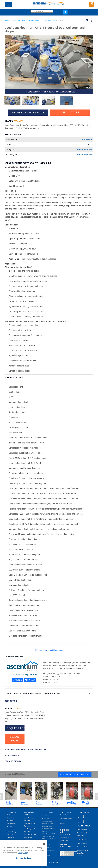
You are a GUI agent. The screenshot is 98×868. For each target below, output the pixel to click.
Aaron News (11, 835)
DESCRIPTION (11, 701)
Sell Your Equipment (31, 834)
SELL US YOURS (70, 113)
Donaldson (87, 139)
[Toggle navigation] (8, 4)
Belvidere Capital (83, 847)
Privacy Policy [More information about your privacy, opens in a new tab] (23, 853)
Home (7, 20)
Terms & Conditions (10, 828)
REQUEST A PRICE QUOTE (28, 113)
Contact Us (10, 838)
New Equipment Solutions (29, 830)
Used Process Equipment (29, 819)
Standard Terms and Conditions (49, 650)
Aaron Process (82, 843)
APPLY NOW (30, 680)
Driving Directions (66, 846)
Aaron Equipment (83, 829)
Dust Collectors (34, 20)
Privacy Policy (11, 832)
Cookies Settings (24, 858)
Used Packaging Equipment (30, 825)
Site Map (55, 862)
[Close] (44, 844)
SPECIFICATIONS (12, 755)
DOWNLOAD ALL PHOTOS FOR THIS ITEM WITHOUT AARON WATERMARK (49, 92)
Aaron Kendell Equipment (82, 834)
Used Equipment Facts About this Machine (26, 749)
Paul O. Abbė (81, 839)
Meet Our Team (12, 823)
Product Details (13, 761)
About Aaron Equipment (11, 819)
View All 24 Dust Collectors (75, 775)
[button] (8, 65)
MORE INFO (17, 680)
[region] (24, 853)
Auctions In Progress (28, 839)
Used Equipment (19, 20)
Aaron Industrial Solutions (82, 852)
